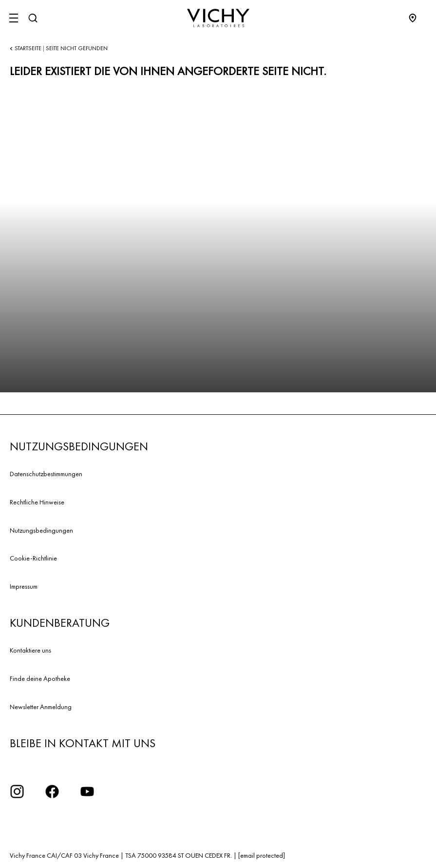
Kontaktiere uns (30, 650)
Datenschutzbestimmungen (46, 474)
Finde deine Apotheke (40, 678)
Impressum (24, 586)
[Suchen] (33, 18)
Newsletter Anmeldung (41, 707)
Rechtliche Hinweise (37, 502)
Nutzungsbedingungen (41, 530)
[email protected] (262, 855)
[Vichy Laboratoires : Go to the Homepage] (218, 18)
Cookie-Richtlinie (33, 558)
